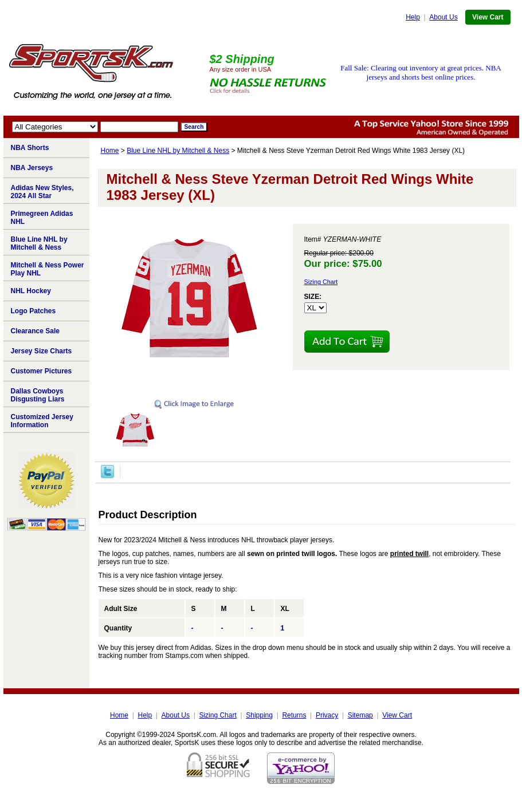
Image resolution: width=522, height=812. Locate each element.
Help (413, 17)
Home (110, 151)
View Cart (488, 17)
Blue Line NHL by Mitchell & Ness (178, 151)
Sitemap (360, 715)
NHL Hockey (31, 291)
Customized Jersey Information (42, 421)
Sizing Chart (321, 282)
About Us (443, 17)
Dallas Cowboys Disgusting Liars (38, 395)
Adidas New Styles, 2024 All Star (42, 192)
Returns (294, 715)
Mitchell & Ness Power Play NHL (48, 269)
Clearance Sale (35, 331)
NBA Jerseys (32, 168)
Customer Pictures (42, 371)
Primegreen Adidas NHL (42, 218)
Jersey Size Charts (42, 351)
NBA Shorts (30, 148)
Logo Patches (34, 311)
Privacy (327, 715)
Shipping (259, 715)
